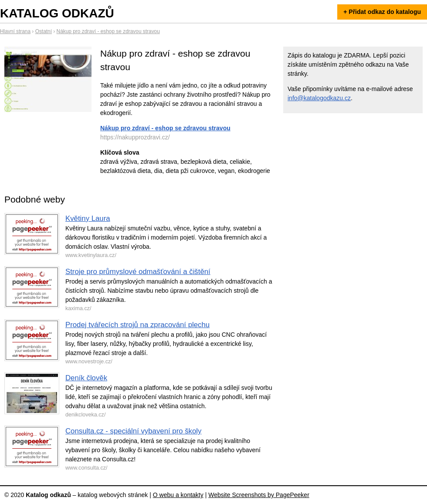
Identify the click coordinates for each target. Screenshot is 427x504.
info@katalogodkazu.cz (319, 98)
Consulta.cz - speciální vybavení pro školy (133, 431)
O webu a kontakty (178, 495)
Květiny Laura (88, 218)
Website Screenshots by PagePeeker (259, 495)
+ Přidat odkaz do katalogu (382, 12)
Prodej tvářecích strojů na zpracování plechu (137, 325)
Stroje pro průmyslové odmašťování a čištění (138, 272)
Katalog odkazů (57, 13)
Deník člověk (86, 378)
